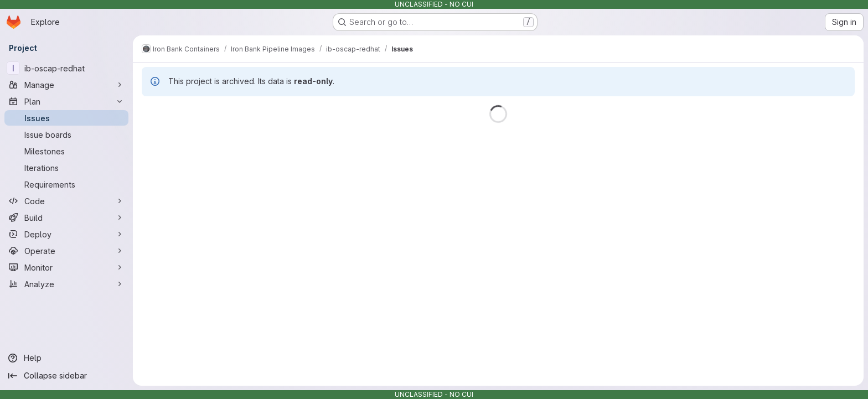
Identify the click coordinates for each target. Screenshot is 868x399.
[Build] (66, 217)
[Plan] (66, 101)
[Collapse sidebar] (66, 376)
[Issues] (66, 118)
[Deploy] (66, 234)
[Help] (66, 358)
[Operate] (66, 251)
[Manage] (66, 85)
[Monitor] (66, 267)
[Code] (66, 201)
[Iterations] (66, 168)
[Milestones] (66, 151)
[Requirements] (66, 184)
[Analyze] (66, 284)
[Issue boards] (66, 134)
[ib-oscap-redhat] (66, 68)
